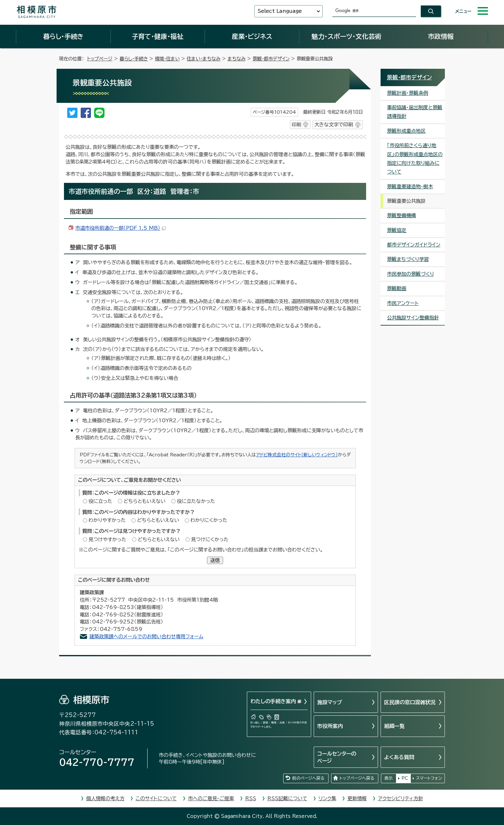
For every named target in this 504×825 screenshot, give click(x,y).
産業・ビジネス (252, 36)
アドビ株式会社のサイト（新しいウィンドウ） (297, 455)
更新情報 (357, 798)
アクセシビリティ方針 (401, 798)
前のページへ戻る (308, 778)
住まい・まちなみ (204, 59)
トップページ (100, 59)
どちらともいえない (144, 501)
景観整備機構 (401, 215)
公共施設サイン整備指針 (413, 318)
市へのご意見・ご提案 (211, 798)
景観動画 (397, 288)
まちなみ (237, 59)
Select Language (280, 11)
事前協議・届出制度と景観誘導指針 (415, 112)
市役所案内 (330, 726)
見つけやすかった (107, 539)
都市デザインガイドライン (414, 245)
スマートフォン (429, 778)
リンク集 (327, 798)
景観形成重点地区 (406, 131)
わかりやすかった (107, 520)
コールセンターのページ (337, 757)
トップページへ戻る (357, 778)
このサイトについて (156, 798)
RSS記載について (287, 798)
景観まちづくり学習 (408, 259)
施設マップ (330, 702)
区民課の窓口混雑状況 (410, 702)
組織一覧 (394, 726)
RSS (251, 798)
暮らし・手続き (63, 36)
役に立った (100, 501)
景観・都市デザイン (271, 59)
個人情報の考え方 (105, 798)
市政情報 (441, 36)
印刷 (296, 125)
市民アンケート (403, 303)
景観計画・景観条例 (408, 93)
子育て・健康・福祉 (157, 36)
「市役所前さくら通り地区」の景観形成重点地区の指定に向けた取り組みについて (415, 159)
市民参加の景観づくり (410, 274)
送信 (215, 560)
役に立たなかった (196, 501)
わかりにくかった (209, 520)
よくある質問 (399, 757)
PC (405, 778)
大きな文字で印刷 (334, 125)
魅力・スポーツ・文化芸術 (346, 36)
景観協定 (397, 230)
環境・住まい (167, 59)
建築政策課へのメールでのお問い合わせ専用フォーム (146, 637)
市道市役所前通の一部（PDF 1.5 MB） (121, 228)
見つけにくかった (210, 539)
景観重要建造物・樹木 (410, 187)
